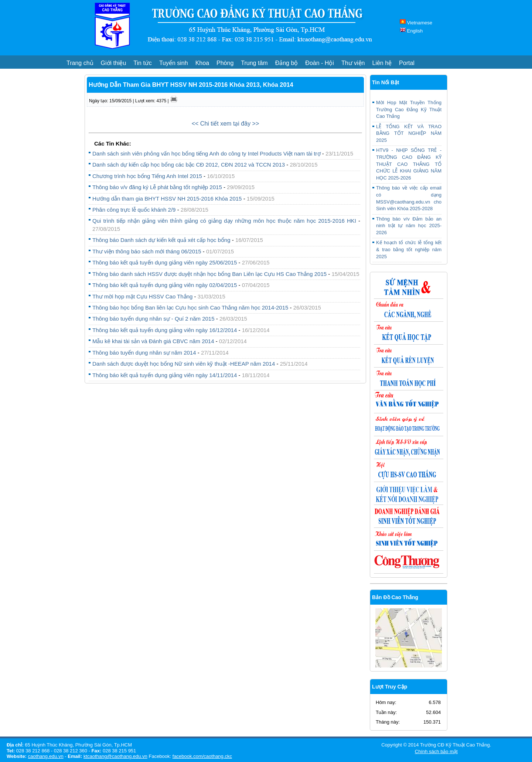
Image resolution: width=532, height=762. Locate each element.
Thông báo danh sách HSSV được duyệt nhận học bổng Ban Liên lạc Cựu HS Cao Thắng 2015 (210, 274)
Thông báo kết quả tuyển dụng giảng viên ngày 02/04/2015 (165, 285)
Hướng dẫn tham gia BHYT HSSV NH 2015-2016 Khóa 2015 (168, 199)
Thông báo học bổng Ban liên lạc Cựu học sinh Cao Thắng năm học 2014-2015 (191, 307)
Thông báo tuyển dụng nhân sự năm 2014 (144, 353)
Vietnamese (416, 23)
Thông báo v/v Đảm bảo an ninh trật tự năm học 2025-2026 (409, 226)
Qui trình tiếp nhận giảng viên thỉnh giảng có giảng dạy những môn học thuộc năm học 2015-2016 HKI (224, 221)
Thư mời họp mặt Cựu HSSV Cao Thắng (142, 296)
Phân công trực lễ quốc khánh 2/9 (134, 210)
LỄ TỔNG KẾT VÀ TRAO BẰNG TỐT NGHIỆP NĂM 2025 (409, 133)
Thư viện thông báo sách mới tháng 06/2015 (147, 251)
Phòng (225, 63)
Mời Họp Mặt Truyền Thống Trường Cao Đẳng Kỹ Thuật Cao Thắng (409, 109)
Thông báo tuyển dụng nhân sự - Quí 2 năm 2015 (154, 319)
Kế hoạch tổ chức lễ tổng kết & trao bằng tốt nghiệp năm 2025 (409, 249)
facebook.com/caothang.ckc (202, 756)
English (411, 31)
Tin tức (143, 63)
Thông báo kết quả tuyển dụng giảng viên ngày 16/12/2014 (165, 330)
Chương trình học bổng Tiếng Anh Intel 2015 (147, 176)
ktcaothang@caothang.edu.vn (115, 756)
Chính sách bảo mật (436, 751)
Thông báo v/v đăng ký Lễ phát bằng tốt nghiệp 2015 (157, 187)
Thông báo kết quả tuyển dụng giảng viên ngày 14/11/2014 (165, 375)
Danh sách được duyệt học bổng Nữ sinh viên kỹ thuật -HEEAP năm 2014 (184, 364)
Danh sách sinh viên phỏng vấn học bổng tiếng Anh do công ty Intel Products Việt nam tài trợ (207, 153)
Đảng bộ (287, 63)
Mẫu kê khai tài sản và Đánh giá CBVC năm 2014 (153, 341)
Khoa (202, 63)
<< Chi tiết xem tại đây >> (226, 124)
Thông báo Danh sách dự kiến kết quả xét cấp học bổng (161, 240)
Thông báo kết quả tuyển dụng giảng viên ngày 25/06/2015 (165, 262)
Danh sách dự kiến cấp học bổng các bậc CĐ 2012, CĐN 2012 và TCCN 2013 (189, 165)
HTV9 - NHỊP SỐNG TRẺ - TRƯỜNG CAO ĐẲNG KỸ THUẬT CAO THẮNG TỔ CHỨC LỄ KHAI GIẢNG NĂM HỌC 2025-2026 (409, 164)
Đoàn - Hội (320, 63)
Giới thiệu (114, 63)
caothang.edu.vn (46, 756)
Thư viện (353, 63)
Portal (407, 63)
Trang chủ (80, 63)
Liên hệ (382, 63)
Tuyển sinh (174, 63)
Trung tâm (254, 63)
